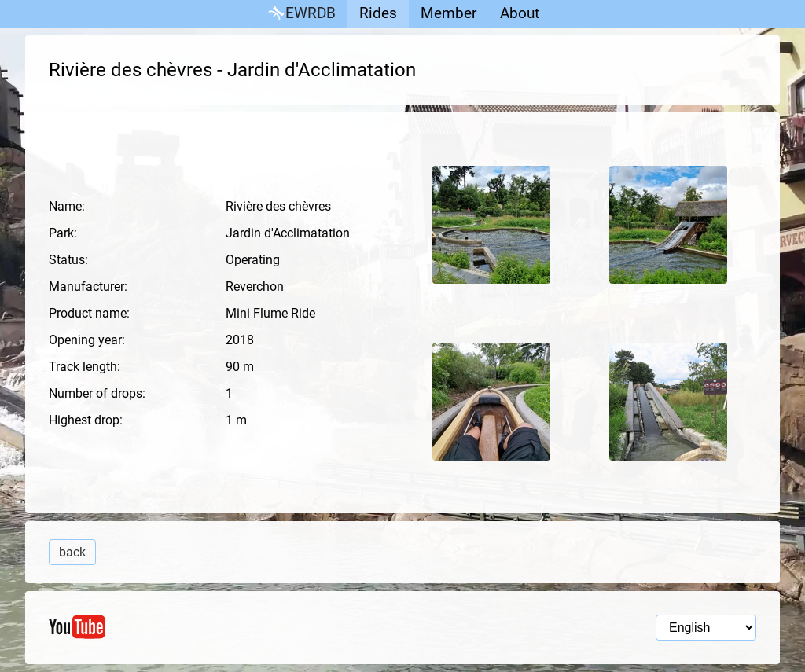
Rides (378, 13)
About (520, 13)
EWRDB (301, 14)
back (72, 552)
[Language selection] (706, 628)
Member (448, 13)
